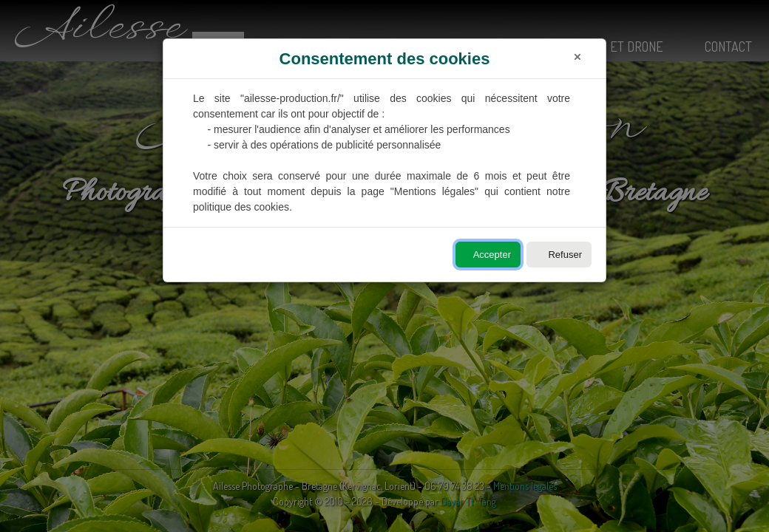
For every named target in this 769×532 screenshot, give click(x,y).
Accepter (492, 255)
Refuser (565, 255)
